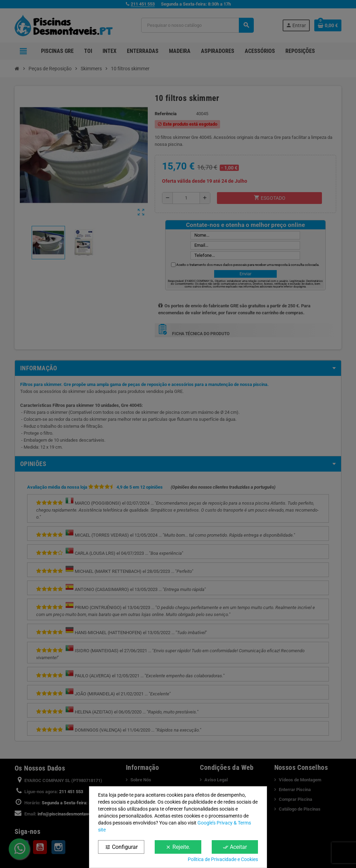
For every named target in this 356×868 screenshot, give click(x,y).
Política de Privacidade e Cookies (223, 859)
